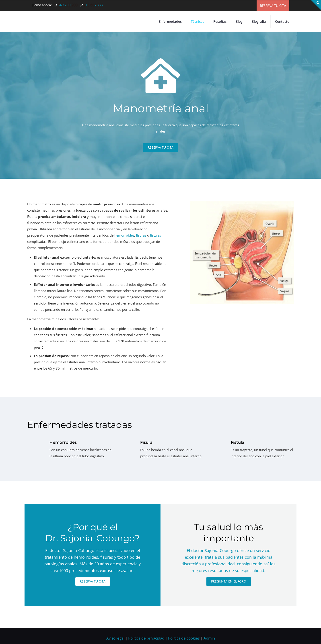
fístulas (155, 246)
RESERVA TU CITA (273, 6)
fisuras (141, 246)
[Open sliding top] (316, 5)
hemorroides (124, 246)
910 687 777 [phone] (94, 5)
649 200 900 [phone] (68, 5)
